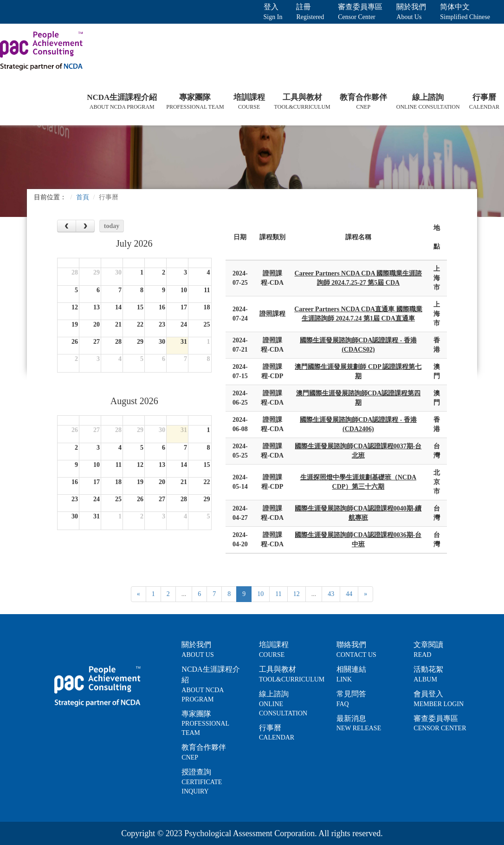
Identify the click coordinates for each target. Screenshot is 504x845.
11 (278, 594)
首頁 (83, 197)
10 (260, 594)
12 (297, 594)
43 (331, 594)
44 (349, 594)
